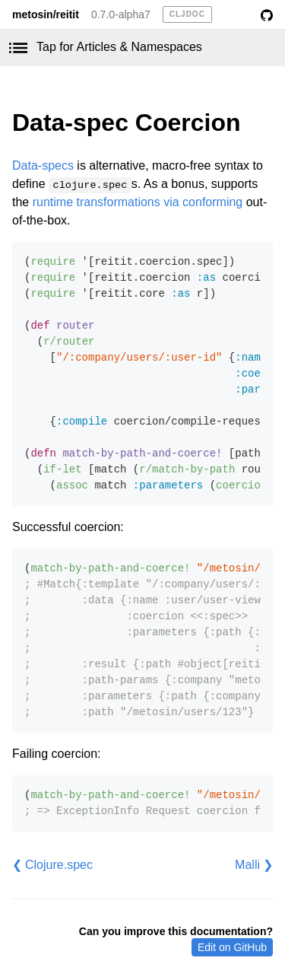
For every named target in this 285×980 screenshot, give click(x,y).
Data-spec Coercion (127, 123)
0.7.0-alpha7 (121, 14)
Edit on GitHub (232, 947)
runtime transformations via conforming (138, 202)
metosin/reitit (46, 14)
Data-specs (43, 165)
